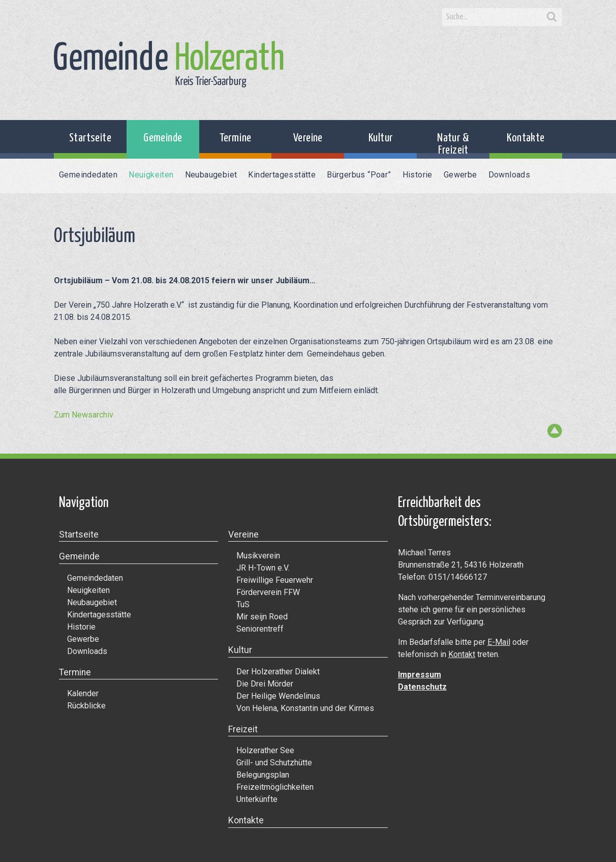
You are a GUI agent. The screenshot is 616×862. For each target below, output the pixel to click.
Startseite (90, 138)
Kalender (83, 693)
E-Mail (499, 642)
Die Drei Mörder (265, 684)
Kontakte (526, 138)
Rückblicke (86, 706)
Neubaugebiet (211, 175)
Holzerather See (265, 750)
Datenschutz (422, 687)
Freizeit (243, 729)
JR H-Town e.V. (263, 568)
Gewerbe (460, 175)
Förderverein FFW (268, 592)
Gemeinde (163, 138)
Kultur (380, 138)
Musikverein (258, 556)
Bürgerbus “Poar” (359, 175)
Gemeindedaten (88, 175)
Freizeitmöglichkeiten (275, 787)
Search (552, 17)
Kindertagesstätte (282, 175)
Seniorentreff (260, 629)
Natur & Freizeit (453, 144)
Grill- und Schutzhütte (274, 763)
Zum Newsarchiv (84, 415)
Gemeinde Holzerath (169, 64)
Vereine (308, 138)
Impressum (420, 675)
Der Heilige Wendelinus (278, 696)
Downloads (510, 175)
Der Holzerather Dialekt (278, 672)
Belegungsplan (263, 775)
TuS (243, 604)
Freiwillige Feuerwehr (275, 580)
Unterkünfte (257, 799)
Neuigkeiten (151, 175)
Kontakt (462, 654)
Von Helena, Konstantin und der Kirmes (305, 708)
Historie (418, 175)
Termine (236, 138)
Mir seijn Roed (262, 617)
